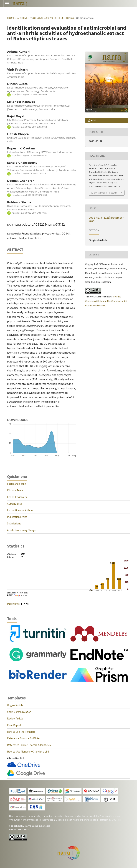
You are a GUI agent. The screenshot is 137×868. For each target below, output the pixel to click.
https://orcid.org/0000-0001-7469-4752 (29, 213)
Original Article (15, 705)
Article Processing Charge (21, 530)
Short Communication (19, 712)
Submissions (14, 523)
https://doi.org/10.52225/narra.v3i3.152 (39, 225)
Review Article (15, 718)
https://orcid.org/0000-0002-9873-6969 (29, 195)
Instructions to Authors (20, 510)
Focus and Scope (17, 484)
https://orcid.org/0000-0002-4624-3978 (29, 95)
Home (11, 18)
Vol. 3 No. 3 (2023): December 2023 (53, 18)
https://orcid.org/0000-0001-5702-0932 (29, 127)
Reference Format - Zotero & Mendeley (29, 745)
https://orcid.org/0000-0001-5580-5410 (29, 156)
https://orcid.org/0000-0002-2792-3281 (29, 174)
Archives (23, 18)
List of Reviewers (17, 497)
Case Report (14, 725)
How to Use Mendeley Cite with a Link (28, 752)
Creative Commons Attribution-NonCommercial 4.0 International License (106, 301)
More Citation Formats (104, 193)
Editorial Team (15, 490)
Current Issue (15, 504)
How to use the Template (21, 732)
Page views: (14, 604)
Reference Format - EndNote (23, 738)
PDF (93, 120)
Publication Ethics (17, 517)
